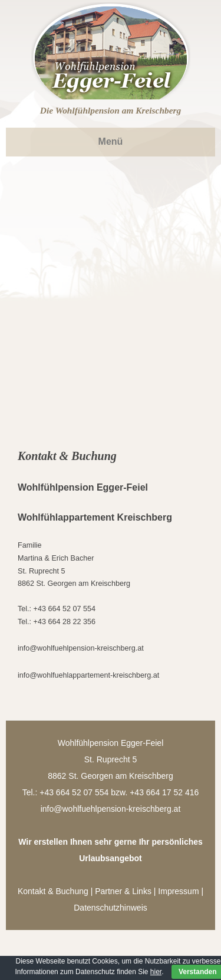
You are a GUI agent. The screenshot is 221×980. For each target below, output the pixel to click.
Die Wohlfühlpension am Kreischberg (111, 111)
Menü (111, 141)
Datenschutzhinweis (111, 908)
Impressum (178, 891)
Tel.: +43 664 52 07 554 (57, 609)
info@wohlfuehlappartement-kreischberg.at (88, 675)
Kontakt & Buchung (53, 891)
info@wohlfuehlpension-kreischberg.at (81, 648)
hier (156, 972)
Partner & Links (123, 891)
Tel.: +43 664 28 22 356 (57, 622)
